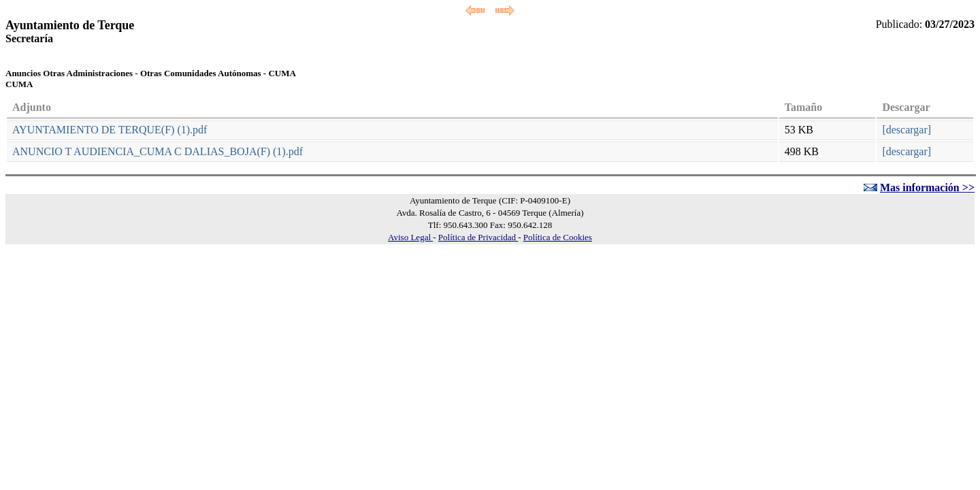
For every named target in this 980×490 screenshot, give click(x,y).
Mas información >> (927, 187)
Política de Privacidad (478, 237)
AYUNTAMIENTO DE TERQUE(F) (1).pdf (110, 130)
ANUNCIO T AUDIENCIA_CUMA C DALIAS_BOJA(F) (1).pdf (158, 151)
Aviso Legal (410, 237)
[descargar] (906, 130)
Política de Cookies (558, 237)
